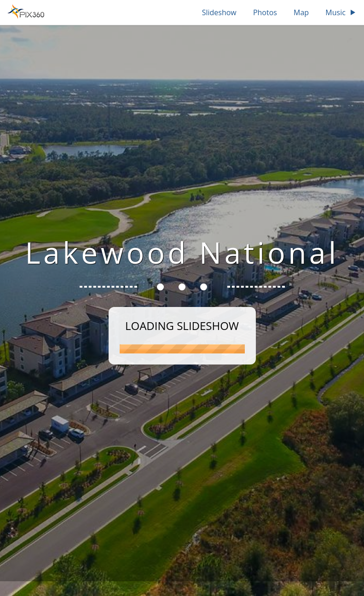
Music (341, 12)
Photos (265, 12)
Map (301, 12)
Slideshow (219, 12)
